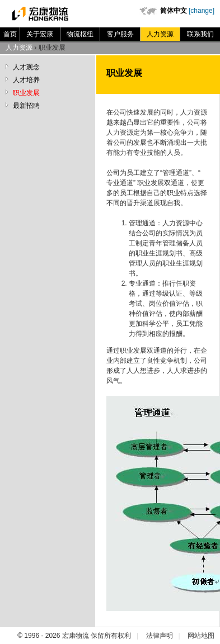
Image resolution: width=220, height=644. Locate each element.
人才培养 (26, 80)
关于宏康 (40, 34)
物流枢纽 (80, 34)
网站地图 (201, 636)
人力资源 (160, 34)
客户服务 (120, 34)
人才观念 (26, 67)
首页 (10, 34)
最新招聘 (26, 106)
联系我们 (200, 34)
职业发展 (26, 93)
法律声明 (160, 636)
